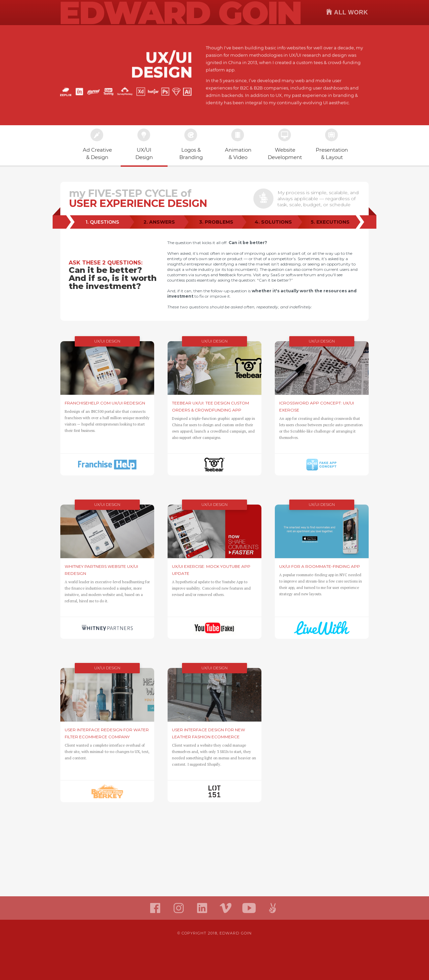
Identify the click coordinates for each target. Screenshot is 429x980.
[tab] (102, 222)
